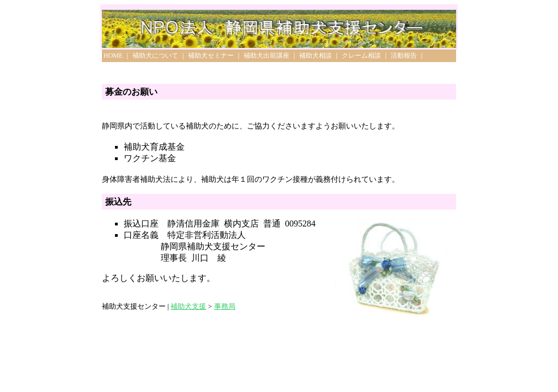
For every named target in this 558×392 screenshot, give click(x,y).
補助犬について (155, 56)
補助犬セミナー (211, 56)
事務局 (225, 306)
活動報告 (404, 56)
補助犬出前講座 (266, 56)
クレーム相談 (361, 56)
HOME (113, 56)
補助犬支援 (188, 306)
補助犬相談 (316, 56)
